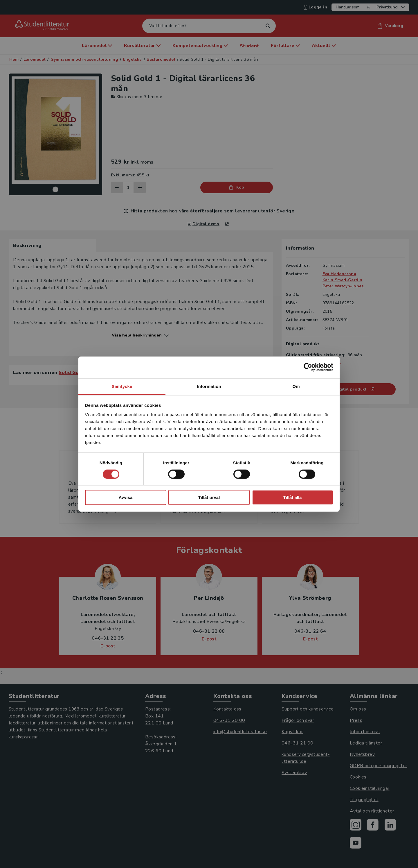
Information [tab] (209, 386)
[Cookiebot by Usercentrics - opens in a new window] (308, 367)
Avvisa (126, 497)
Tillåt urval (209, 497)
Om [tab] (296, 386)
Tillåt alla (293, 497)
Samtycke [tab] (122, 386)
